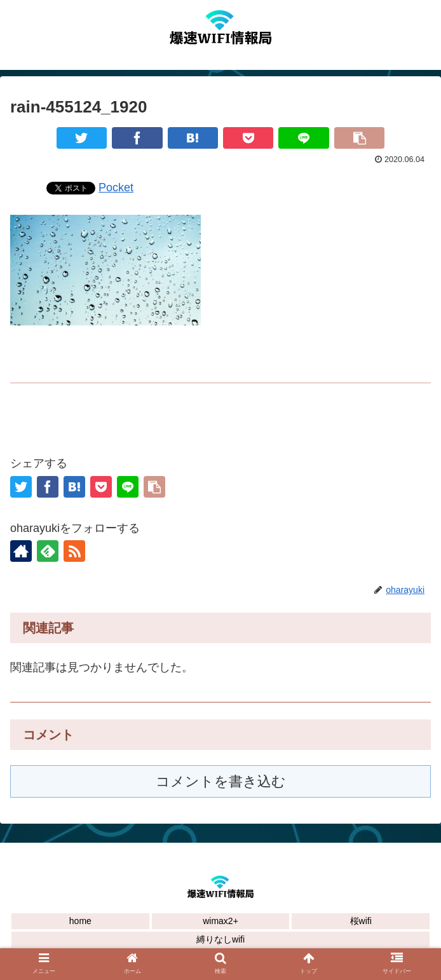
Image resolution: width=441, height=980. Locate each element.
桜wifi (361, 921)
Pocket (116, 187)
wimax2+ (221, 921)
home (80, 921)
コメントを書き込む (221, 781)
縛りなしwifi (221, 939)
